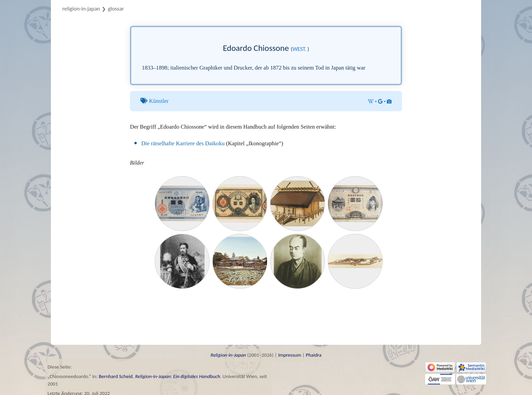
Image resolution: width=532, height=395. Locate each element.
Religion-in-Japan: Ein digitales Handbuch (178, 376)
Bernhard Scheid (116, 376)
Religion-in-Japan (81, 8)
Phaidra (313, 355)
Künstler (159, 101)
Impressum (290, 355)
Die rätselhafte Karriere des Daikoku (183, 143)
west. (299, 49)
